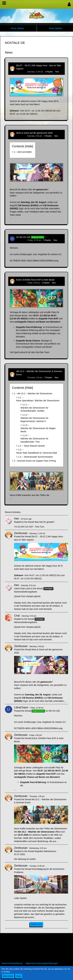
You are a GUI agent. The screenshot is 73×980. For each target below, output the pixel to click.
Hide (29, 146)
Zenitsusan (21, 72)
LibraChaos (21, 240)
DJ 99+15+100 (23, 237)
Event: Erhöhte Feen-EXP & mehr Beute (35, 280)
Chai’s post (25, 588)
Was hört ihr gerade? (45, 522)
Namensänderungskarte (25, 592)
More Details (8, 976)
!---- (22, 152)
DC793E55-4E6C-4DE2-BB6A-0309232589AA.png (34, 261)
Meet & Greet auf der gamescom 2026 (34, 133)
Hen (17, 519)
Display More (36, 924)
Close (19, 976)
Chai (17, 616)
